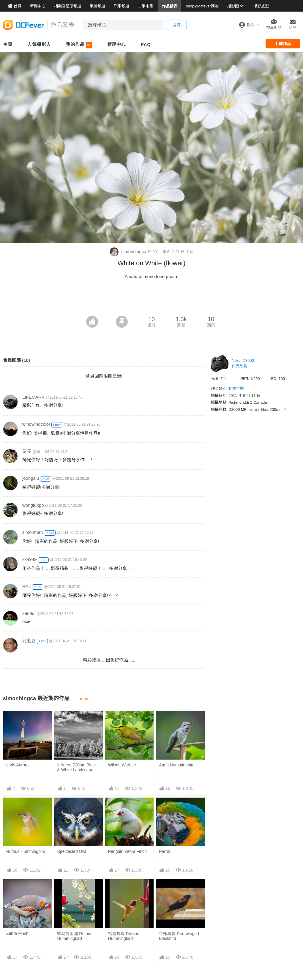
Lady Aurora (18, 765)
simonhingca (129, 251)
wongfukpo (33, 505)
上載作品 (283, 44)
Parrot (165, 851)
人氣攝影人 (39, 44)
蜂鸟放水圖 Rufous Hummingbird (75, 936)
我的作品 (79, 45)
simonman (33, 532)
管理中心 (117, 44)
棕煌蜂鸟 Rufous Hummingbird (124, 936)
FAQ (146, 44)
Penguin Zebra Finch (127, 851)
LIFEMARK (33, 397)
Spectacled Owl (71, 851)
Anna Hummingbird (177, 765)
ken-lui (29, 613)
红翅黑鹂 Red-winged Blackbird (179, 936)
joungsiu (31, 478)
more (85, 699)
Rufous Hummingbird (26, 851)
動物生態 (236, 389)
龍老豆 (29, 641)
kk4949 (29, 559)
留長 (27, 451)
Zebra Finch (17, 933)
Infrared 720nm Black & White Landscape (77, 767)
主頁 (8, 44)
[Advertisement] (151, 299)
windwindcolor (36, 424)
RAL (27, 586)
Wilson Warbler (122, 765)
